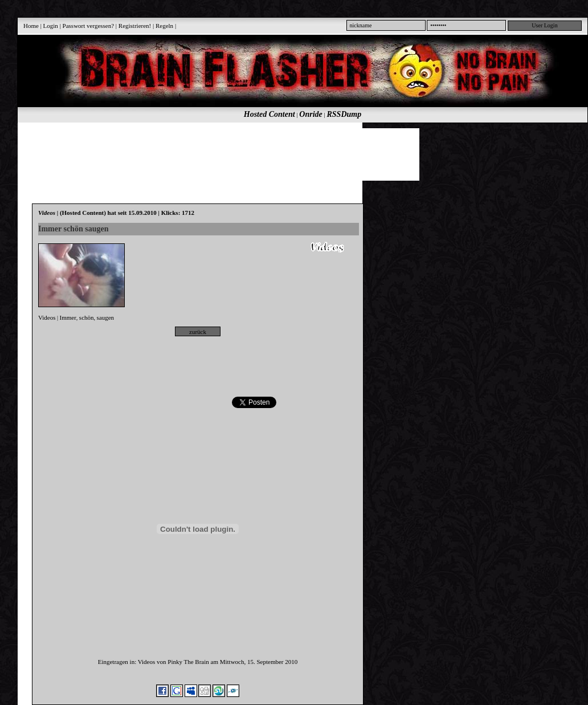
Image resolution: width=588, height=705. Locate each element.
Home (31, 26)
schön (87, 317)
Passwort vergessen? (89, 26)
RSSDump (344, 114)
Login (51, 26)
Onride (311, 114)
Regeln (164, 26)
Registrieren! (135, 26)
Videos (47, 317)
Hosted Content (269, 114)
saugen (106, 317)
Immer (68, 317)
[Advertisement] (296, 154)
